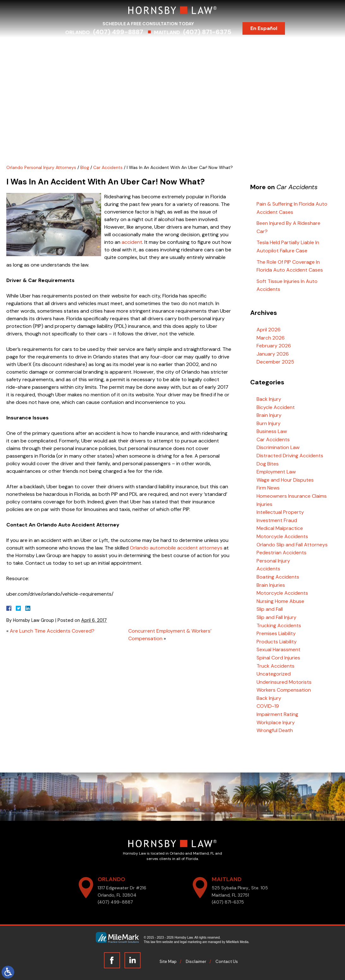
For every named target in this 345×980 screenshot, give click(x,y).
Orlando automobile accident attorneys (176, 548)
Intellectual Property (280, 512)
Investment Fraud (277, 520)
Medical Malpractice (280, 528)
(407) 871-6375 (213, 32)
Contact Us (280, 47)
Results (188, 47)
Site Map (168, 962)
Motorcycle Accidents (282, 536)
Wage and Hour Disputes (285, 480)
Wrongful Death (275, 730)
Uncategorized (274, 674)
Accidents (268, 569)
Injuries (264, 504)
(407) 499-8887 (124, 32)
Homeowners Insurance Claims (292, 496)
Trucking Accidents (279, 625)
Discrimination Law (278, 447)
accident (132, 242)
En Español (270, 28)
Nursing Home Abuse (280, 601)
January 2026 (273, 354)
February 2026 (274, 346)
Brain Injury (269, 415)
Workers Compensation (284, 690)
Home (58, 47)
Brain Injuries (271, 585)
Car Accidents (108, 167)
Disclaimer (196, 962)
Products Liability (277, 642)
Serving (160, 47)
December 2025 (275, 362)
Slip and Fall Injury (276, 617)
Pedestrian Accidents (281, 553)
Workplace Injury (276, 722)
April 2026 (269, 330)
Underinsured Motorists (284, 682)
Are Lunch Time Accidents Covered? (52, 631)
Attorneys (86, 47)
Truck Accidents (275, 666)
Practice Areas (124, 47)
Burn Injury (269, 423)
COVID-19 (268, 706)
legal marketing (191, 942)
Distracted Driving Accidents (290, 456)
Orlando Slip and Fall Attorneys (292, 545)
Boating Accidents (278, 577)
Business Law (272, 431)
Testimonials (221, 47)
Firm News (268, 488)
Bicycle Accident (276, 407)
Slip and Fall (270, 609)
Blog (251, 47)
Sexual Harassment (278, 649)
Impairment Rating (277, 714)
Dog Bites (268, 464)
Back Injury (269, 399)
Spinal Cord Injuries (278, 658)
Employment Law (276, 472)
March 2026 (271, 338)
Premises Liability (276, 633)
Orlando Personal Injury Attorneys (41, 167)
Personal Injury (273, 561)
